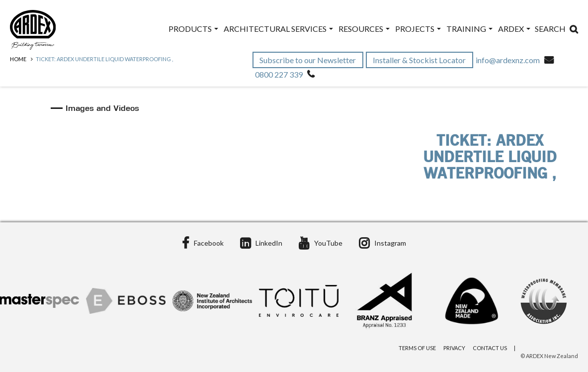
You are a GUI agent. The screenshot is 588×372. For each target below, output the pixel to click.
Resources (364, 29)
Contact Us (490, 348)
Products (193, 29)
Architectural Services (278, 29)
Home (18, 59)
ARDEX (514, 29)
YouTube (321, 243)
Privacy (454, 348)
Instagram (382, 243)
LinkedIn (261, 243)
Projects (418, 29)
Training (469, 29)
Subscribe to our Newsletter (308, 60)
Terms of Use (417, 348)
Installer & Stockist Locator (420, 60)
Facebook (203, 243)
